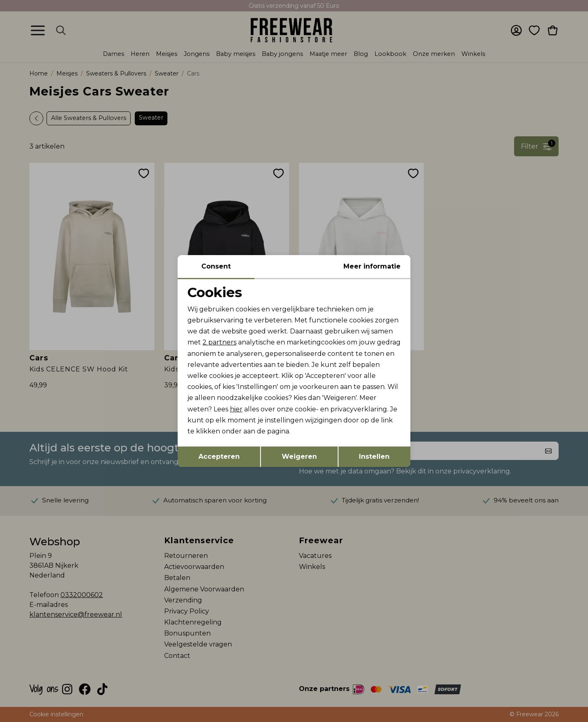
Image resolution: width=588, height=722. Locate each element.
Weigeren (299, 457)
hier (236, 409)
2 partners (219, 342)
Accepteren (219, 457)
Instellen (374, 457)
